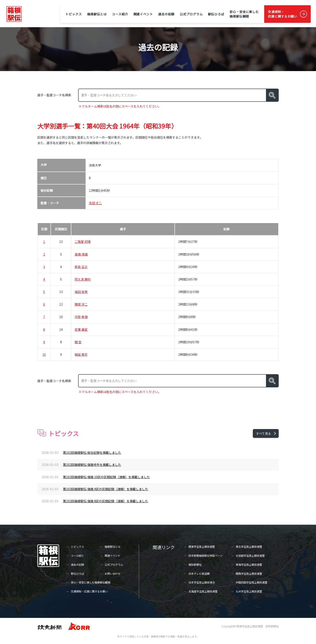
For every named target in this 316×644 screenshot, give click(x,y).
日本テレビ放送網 (199, 573)
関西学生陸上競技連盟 (249, 573)
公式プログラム (191, 14)
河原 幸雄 (81, 317)
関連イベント (143, 14)
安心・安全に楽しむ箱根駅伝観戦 (244, 14)
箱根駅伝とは (97, 14)
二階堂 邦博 (83, 241)
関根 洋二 (81, 304)
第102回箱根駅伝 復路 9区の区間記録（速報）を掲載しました (106, 489)
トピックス (74, 14)
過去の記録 (166, 14)
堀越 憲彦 (81, 354)
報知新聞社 (195, 564)
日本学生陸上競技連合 (202, 582)
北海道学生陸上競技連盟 (203, 591)
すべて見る (264, 433)
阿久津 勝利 (83, 279)
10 (44, 354)
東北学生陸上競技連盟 (249, 547)
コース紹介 (120, 14)
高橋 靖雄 (81, 254)
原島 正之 (81, 267)
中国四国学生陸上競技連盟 (251, 582)
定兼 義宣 (81, 329)
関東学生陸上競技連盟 (202, 547)
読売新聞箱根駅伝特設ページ (206, 555)
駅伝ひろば (216, 14)
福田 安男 (81, 292)
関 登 (78, 342)
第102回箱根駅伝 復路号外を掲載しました (92, 465)
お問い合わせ (113, 573)
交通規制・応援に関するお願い (283, 14)
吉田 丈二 (95, 203)
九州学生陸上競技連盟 (249, 591)
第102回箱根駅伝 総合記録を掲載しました (92, 453)
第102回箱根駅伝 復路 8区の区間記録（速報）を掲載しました (106, 501)
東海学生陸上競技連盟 (249, 564)
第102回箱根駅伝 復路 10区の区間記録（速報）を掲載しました (106, 477)
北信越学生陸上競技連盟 (250, 555)
